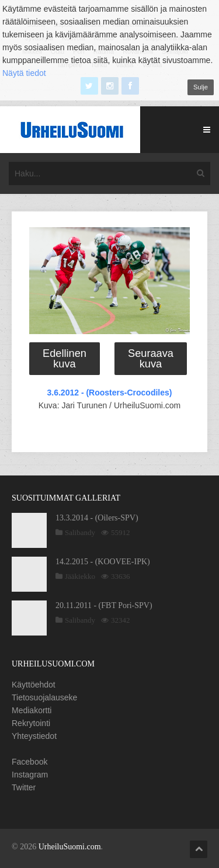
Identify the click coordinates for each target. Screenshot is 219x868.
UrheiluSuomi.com (70, 847)
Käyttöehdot (34, 685)
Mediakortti (32, 710)
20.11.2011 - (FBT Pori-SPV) (104, 605)
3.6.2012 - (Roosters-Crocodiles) (110, 393)
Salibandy (80, 532)
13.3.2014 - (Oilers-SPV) (97, 518)
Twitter (24, 787)
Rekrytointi (31, 723)
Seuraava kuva (151, 359)
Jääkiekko (80, 576)
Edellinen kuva (65, 359)
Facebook (29, 762)
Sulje (201, 87)
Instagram (30, 775)
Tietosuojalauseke (44, 697)
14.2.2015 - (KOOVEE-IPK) (103, 562)
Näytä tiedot (24, 73)
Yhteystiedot (34, 736)
